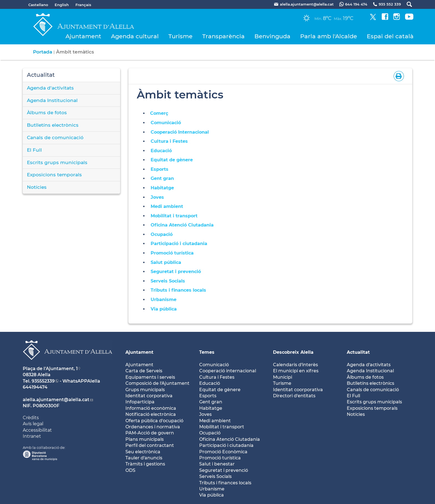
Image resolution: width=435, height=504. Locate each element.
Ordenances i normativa (153, 427)
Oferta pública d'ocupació (154, 421)
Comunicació (166, 123)
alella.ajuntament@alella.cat (56, 400)
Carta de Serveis (144, 371)
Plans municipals (145, 439)
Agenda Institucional (52, 100)
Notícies (37, 187)
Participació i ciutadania (180, 244)
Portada (43, 52)
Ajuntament (83, 36)
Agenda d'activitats (50, 88)
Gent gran (162, 178)
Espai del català (390, 36)
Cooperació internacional (228, 371)
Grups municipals (145, 390)
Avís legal (33, 424)
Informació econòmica (151, 408)
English (62, 5)
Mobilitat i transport (174, 216)
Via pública (164, 309)
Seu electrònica (143, 452)
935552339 (43, 381)
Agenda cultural (135, 36)
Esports (160, 169)
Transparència (223, 36)
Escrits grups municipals (57, 162)
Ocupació (162, 234)
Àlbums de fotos (47, 113)
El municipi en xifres (296, 371)
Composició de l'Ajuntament (157, 383)
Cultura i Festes (169, 141)
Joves (157, 197)
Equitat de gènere (172, 160)
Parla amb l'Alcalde (329, 36)
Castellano (38, 5)
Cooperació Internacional (180, 132)
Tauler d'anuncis (144, 458)
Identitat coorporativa (298, 390)
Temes (207, 352)
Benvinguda (272, 36)
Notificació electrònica (151, 414)
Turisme (180, 36)
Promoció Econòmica (223, 452)
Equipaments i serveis (150, 377)
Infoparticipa (140, 402)
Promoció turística (172, 253)
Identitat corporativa (149, 396)
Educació (161, 151)
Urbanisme (164, 300)
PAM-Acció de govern (150, 433)
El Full (34, 150)
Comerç (159, 113)
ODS (130, 470)
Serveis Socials (168, 281)
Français (83, 5)
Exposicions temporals (54, 175)
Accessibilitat (37, 430)
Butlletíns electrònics (53, 125)
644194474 (35, 387)
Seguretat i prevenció (176, 272)
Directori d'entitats (294, 396)
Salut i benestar (217, 464)
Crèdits (31, 418)
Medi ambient (167, 206)
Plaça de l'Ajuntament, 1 (50, 369)
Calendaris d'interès (295, 365)
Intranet (32, 436)
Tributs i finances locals (178, 290)
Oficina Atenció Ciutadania (182, 225)
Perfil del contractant (150, 445)
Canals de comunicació (55, 138)
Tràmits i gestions (145, 464)
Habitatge (162, 188)
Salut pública (166, 262)
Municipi (283, 377)
